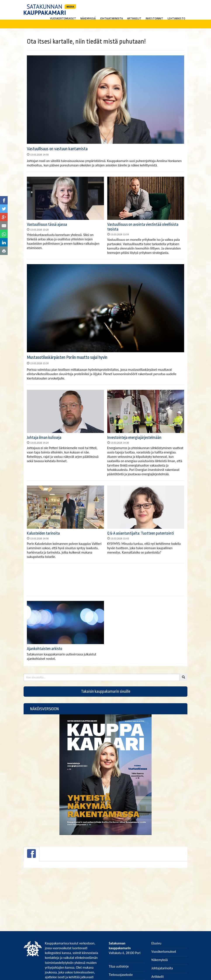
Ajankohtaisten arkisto (45, 651)
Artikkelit (158, 977)
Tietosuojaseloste (121, 975)
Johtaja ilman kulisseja (44, 438)
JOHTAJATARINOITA (111, 18)
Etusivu (156, 943)
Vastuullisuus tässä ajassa (47, 224)
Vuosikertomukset (164, 952)
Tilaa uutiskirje (119, 966)
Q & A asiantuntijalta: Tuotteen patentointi (141, 533)
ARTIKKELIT (134, 18)
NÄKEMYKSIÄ (88, 18)
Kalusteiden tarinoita (43, 533)
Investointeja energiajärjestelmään (134, 438)
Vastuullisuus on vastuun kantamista (57, 149)
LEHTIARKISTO (176, 18)
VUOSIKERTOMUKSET (63, 18)
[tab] (31, 856)
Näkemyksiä (160, 960)
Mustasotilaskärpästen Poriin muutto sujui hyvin (67, 357)
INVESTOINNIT (154, 18)
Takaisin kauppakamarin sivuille (106, 693)
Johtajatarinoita (162, 968)
